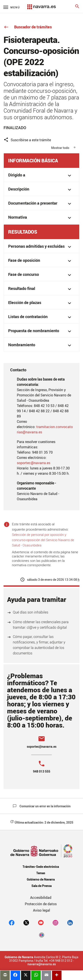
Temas (41, 873)
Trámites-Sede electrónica (41, 867)
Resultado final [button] (40, 289)
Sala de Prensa (41, 886)
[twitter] (26, 922)
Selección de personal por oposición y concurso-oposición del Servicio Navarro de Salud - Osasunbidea (43, 540)
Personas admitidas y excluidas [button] (40, 247)
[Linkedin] (70, 922)
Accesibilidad (41, 898)
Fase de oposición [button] (40, 261)
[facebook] (12, 922)
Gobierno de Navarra (41, 879)
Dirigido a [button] (40, 175)
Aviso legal (41, 910)
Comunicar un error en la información (42, 806)
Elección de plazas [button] (40, 303)
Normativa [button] (40, 218)
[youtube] (41, 922)
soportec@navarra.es (34, 463)
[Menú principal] (12, 7)
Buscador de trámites (28, 27)
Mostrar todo (60, 148)
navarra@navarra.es (42, 964)
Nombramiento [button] (40, 345)
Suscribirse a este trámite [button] (27, 140)
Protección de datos (41, 904)
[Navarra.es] (41, 5)
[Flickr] (41, 935)
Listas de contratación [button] (40, 317)
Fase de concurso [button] (40, 275)
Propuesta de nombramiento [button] (40, 331)
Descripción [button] (40, 190)
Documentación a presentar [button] (40, 204)
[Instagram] (55, 922)
